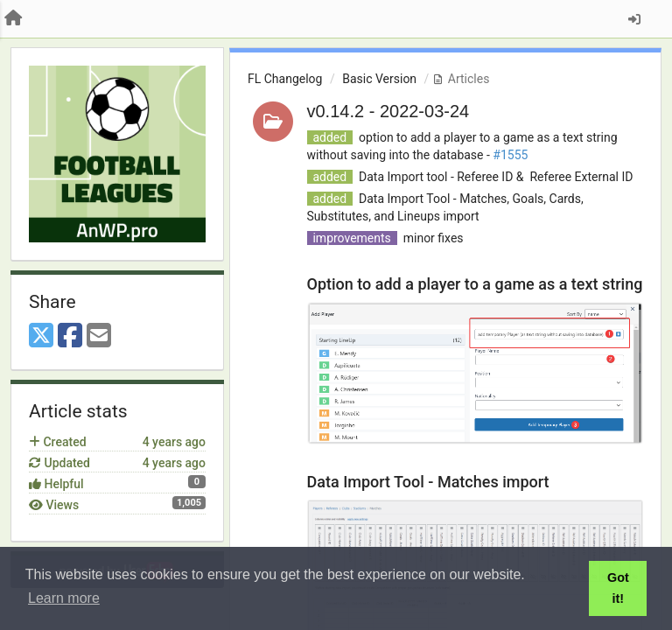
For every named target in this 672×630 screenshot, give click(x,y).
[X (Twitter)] (41, 336)
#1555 (510, 155)
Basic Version (379, 79)
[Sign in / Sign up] (634, 19)
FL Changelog (285, 79)
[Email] (99, 336)
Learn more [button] (64, 598)
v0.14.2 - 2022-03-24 (388, 111)
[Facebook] (70, 336)
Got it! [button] (618, 588)
